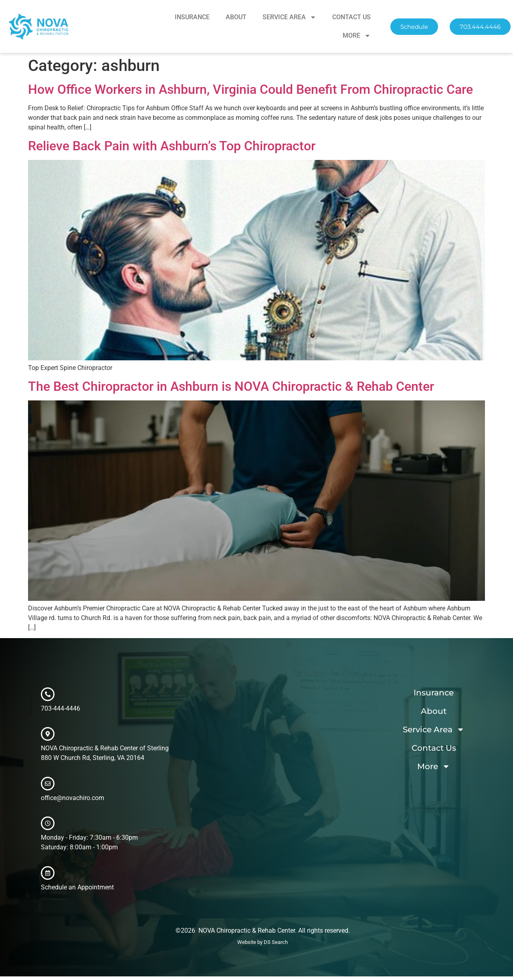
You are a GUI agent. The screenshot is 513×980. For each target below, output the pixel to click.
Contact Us (351, 17)
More (357, 36)
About (236, 17)
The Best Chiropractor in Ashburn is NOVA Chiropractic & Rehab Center (231, 386)
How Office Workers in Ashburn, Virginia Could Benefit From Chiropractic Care (250, 89)
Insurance (192, 17)
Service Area (289, 17)
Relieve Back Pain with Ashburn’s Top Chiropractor (172, 146)
